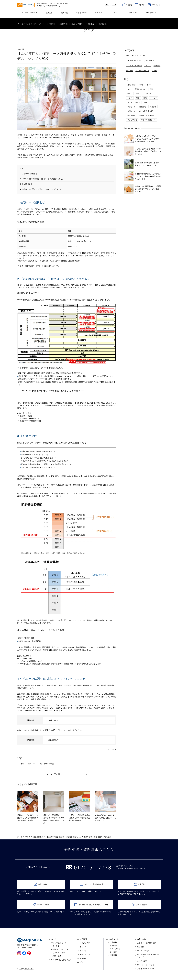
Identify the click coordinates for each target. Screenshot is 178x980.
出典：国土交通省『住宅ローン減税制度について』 (40, 266)
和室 (151, 89)
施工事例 (64, 13)
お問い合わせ (154, 5)
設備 (138, 98)
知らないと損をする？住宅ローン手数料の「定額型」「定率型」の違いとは (142, 151)
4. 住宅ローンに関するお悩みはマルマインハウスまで (41, 189)
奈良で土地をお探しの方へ (61, 960)
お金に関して (53, 740)
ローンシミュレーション (147, 965)
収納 (138, 94)
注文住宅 (49, 13)
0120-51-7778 (111, 5)
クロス (130, 98)
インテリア (147, 94)
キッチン (150, 85)
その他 (154, 71)
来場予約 (127, 5)
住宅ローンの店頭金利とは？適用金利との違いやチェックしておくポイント (142, 189)
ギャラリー (99, 13)
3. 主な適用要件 (26, 184)
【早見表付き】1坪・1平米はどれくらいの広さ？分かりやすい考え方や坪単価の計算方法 (142, 139)
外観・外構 (131, 85)
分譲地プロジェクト (60, 949)
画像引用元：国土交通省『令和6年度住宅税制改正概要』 (42, 368)
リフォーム (131, 107)
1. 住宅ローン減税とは (29, 174)
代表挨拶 (113, 942)
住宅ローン (32, 764)
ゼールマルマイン (134, 102)
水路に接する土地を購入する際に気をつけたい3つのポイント (142, 164)
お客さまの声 (81, 13)
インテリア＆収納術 (134, 66)
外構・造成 (57, 956)
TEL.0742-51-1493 (25, 948)
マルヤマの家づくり (29, 13)
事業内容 (113, 946)
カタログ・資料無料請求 (91, 884)
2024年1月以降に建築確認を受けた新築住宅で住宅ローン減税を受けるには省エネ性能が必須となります (60, 664)
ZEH (146, 102)
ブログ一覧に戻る (54, 774)
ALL (128, 55)
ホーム (54, 939)
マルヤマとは (151, 13)
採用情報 (113, 955)
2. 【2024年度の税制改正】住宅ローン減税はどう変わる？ (43, 179)
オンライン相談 (41, 905)
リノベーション (59, 953)
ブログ (82, 962)
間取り (130, 94)
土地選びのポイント (134, 61)
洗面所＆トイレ (140, 89)
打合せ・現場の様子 (147, 116)
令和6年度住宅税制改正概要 (31, 421)
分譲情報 (157, 66)
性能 (23, 764)
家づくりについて (139, 55)
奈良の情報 (131, 116)
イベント (116, 13)
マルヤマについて (142, 71)
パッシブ (154, 98)
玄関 (141, 85)
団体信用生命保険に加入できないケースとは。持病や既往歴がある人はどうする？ (142, 176)
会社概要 (113, 952)
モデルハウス (133, 13)
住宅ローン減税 (26, 416)
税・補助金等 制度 (47, 764)
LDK (129, 89)
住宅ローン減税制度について (31, 418)
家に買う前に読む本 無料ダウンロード (91, 905)
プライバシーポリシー (146, 969)
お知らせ (83, 958)
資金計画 (153, 107)
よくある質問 (139, 905)
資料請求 (140, 5)
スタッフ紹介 (132, 120)
